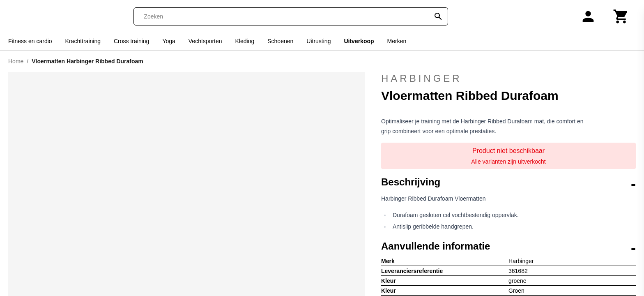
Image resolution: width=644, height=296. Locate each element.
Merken (397, 41)
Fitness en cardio (30, 41)
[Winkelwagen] (621, 16)
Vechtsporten (205, 41)
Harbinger (508, 79)
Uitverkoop (359, 41)
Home (16, 61)
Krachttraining (83, 41)
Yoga (169, 41)
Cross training (131, 41)
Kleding (245, 41)
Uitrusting (319, 41)
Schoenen (280, 41)
